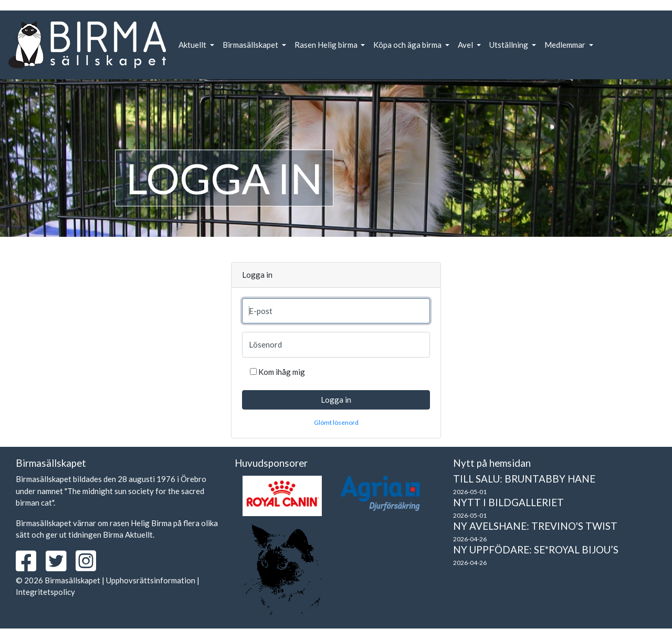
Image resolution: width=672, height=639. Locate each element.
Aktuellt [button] (193, 45)
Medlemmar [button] (566, 45)
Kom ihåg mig (282, 372)
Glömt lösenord (336, 422)
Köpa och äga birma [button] (408, 45)
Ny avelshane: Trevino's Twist (535, 526)
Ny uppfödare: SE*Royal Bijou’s (536, 549)
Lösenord (265, 344)
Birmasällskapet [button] (251, 45)
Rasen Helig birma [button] (327, 45)
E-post (261, 311)
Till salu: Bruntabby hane (524, 479)
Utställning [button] (510, 45)
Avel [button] (466, 45)
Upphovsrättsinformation (151, 580)
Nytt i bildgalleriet (508, 502)
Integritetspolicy (45, 592)
